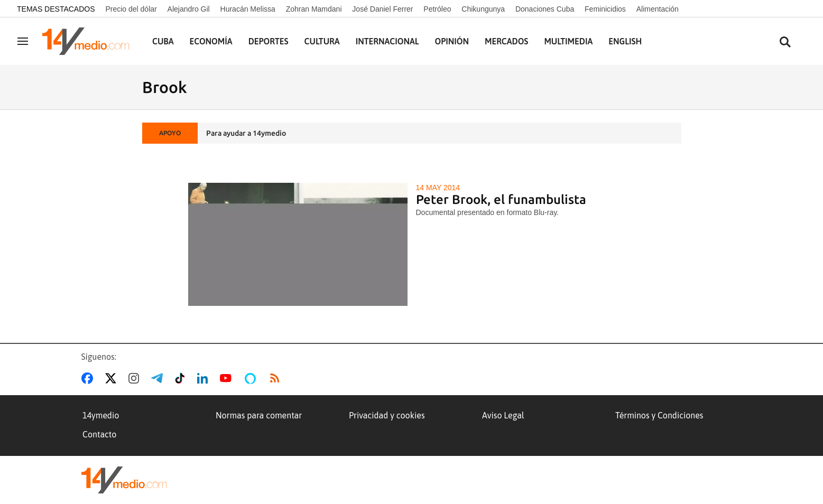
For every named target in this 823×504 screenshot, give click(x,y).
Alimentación (658, 9)
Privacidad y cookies (387, 415)
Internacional (387, 41)
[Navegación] (23, 41)
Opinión (452, 41)
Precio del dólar (131, 9)
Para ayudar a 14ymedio (246, 133)
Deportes (269, 41)
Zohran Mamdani (314, 9)
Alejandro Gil (189, 9)
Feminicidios (605, 9)
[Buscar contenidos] (785, 43)
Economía (211, 41)
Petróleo (437, 9)
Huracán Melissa (248, 9)
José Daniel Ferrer (382, 9)
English (625, 41)
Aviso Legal (503, 415)
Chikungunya (483, 9)
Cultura (322, 41)
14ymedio (101, 415)
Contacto (99, 434)
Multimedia (568, 41)
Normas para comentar (259, 415)
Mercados (506, 41)
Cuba (163, 41)
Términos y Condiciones (659, 415)
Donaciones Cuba (545, 9)
